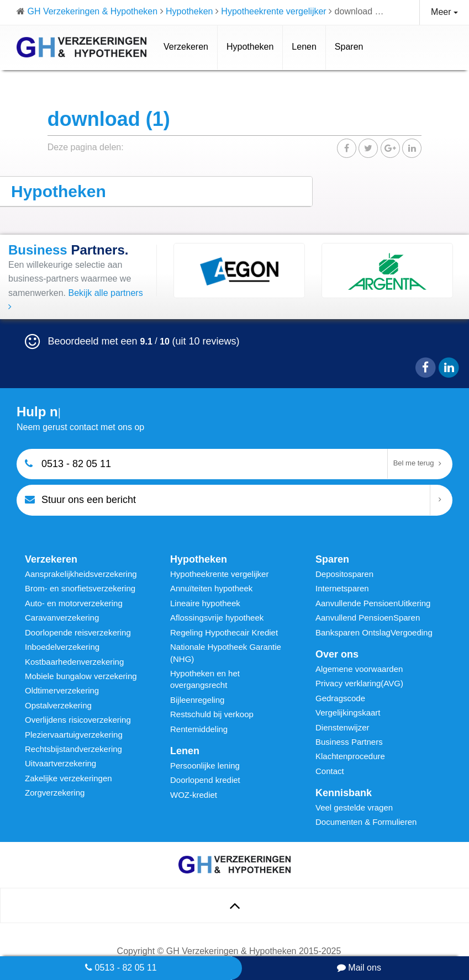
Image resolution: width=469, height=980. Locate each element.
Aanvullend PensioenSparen (368, 618)
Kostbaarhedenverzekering (74, 662)
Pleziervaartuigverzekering (74, 735)
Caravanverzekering (62, 618)
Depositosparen (344, 574)
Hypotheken (250, 47)
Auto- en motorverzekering (74, 603)
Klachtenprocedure (350, 756)
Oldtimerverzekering (62, 690)
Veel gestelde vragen (354, 807)
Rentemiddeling (199, 729)
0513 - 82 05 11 (121, 968)
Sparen (349, 47)
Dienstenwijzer (342, 727)
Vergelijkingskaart (348, 713)
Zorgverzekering (55, 793)
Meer (444, 12)
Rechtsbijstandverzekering (73, 749)
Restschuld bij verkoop (212, 714)
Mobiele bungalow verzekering (81, 676)
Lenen (304, 47)
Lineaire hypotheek (205, 603)
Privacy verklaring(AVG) (359, 683)
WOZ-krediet (194, 795)
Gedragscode (340, 698)
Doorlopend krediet (205, 780)
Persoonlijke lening (205, 766)
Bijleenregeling (197, 700)
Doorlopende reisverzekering (78, 632)
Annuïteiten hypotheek (211, 588)
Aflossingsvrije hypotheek (217, 618)
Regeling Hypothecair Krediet (224, 632)
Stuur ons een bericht (80, 499)
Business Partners (349, 742)
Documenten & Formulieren (366, 822)
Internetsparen (342, 588)
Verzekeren (186, 47)
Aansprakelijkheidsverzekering (81, 574)
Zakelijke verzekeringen (68, 778)
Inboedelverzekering (62, 647)
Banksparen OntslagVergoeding (374, 632)
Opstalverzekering (58, 705)
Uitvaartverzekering (60, 763)
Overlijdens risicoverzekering (78, 720)
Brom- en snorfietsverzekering (80, 588)
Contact (330, 771)
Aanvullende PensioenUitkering (373, 603)
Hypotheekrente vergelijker (219, 574)
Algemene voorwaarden (359, 669)
